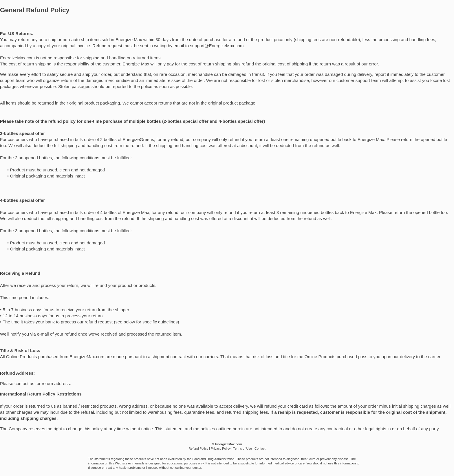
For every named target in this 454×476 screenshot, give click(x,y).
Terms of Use (242, 448)
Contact (260, 448)
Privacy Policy (221, 448)
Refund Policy (198, 448)
